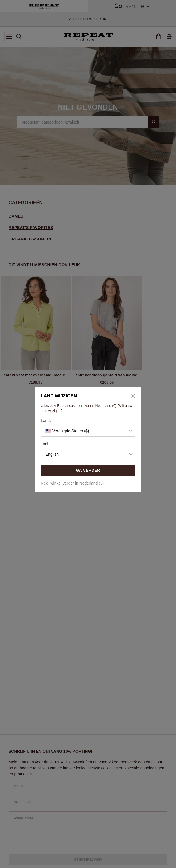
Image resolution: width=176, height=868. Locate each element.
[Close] (131, 396)
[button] (88, 431)
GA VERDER (88, 470)
